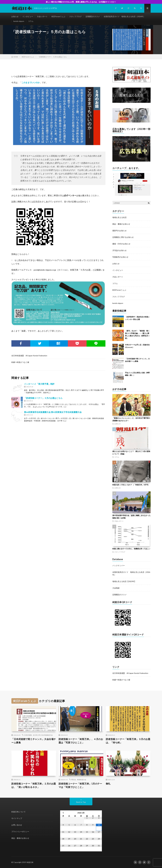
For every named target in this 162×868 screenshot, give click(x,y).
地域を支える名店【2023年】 (124, 581)
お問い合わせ (17, 825)
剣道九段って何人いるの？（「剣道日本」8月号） (131, 485)
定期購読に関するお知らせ (123, 237)
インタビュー (28, 16)
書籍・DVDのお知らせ (121, 244)
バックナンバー (119, 565)
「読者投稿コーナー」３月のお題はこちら (43, 398)
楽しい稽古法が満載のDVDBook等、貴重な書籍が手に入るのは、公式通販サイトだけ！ (81, 2)
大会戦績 (116, 588)
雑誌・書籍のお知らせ (121, 224)
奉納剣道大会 (82, 780)
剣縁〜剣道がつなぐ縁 (20, 362)
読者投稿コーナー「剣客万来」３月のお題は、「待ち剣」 (128, 741)
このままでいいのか (31, 82)
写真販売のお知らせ (120, 257)
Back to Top (81, 802)
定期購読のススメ (93, 16)
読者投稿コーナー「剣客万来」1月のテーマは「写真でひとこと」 (80, 785)
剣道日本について (18, 812)
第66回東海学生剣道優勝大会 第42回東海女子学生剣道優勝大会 (53, 412)
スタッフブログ (75, 16)
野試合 (74, 780)
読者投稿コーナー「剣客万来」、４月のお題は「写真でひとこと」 (81, 741)
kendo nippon (19, 21)
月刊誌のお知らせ (119, 250)
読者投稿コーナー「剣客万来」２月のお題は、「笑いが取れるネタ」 (34, 785)
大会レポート (42, 16)
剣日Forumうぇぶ (58, 16)
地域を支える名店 (119, 217)
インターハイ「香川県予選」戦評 (39, 384)
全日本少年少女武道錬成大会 (43, 735)
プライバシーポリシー (20, 832)
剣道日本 (30, 862)
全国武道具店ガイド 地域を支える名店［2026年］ (124, 16)
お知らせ (15, 16)
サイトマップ (17, 818)
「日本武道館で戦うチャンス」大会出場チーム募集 (34, 741)
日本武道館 (28, 735)
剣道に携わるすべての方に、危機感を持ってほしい (131, 549)
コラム (31, 21)
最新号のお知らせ (119, 231)
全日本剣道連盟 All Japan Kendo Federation (29, 356)
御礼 (108, 784)
